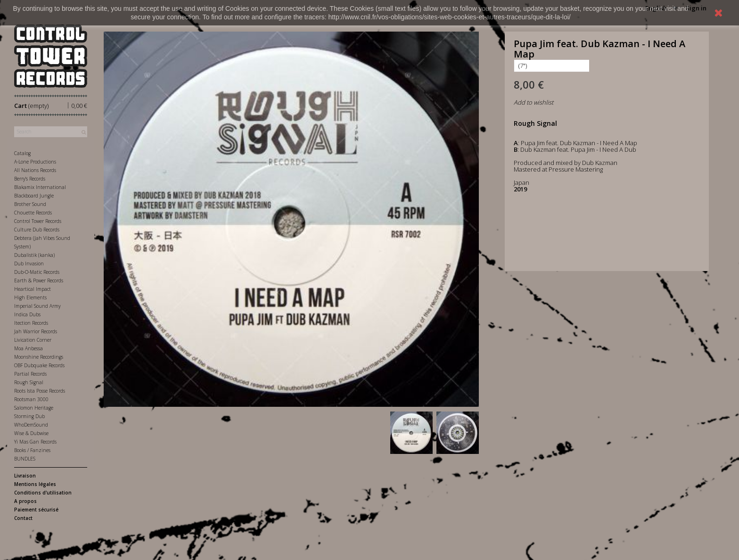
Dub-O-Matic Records (37, 272)
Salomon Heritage (34, 408)
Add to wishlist (534, 102)
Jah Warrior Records (36, 331)
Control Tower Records (38, 221)
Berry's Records (30, 179)
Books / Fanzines (32, 450)
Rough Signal (29, 382)
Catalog (22, 153)
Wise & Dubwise (31, 433)
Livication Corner (33, 340)
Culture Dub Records (37, 230)
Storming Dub (29, 416)
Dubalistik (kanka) (34, 255)
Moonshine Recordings (39, 357)
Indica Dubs (27, 314)
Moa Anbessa (29, 348)
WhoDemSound (31, 425)
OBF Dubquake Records (39, 365)
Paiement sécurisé (36, 510)
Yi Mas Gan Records (35, 442)
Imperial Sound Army (37, 306)
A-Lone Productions (35, 162)
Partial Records (30, 374)
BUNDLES (25, 459)
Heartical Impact (33, 289)
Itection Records (31, 323)
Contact (23, 518)
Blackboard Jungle (34, 196)
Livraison (25, 476)
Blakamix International (40, 187)
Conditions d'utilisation (43, 493)
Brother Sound (30, 204)
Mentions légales (35, 484)
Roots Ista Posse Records (40, 391)
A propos (25, 501)
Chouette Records (33, 213)
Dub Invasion (29, 264)
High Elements (30, 297)
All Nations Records (35, 170)
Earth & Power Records (39, 280)
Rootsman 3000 (31, 399)
